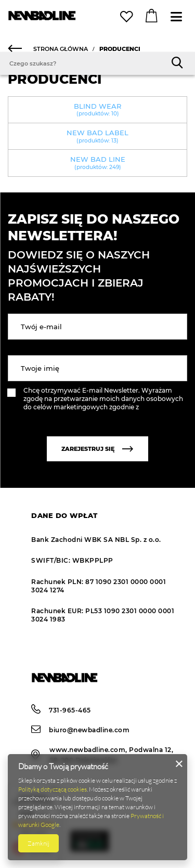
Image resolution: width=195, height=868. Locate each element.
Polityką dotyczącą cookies (53, 789)
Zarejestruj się (97, 449)
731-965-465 (61, 710)
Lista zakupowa (128, 17)
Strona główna (61, 49)
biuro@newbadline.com (80, 730)
